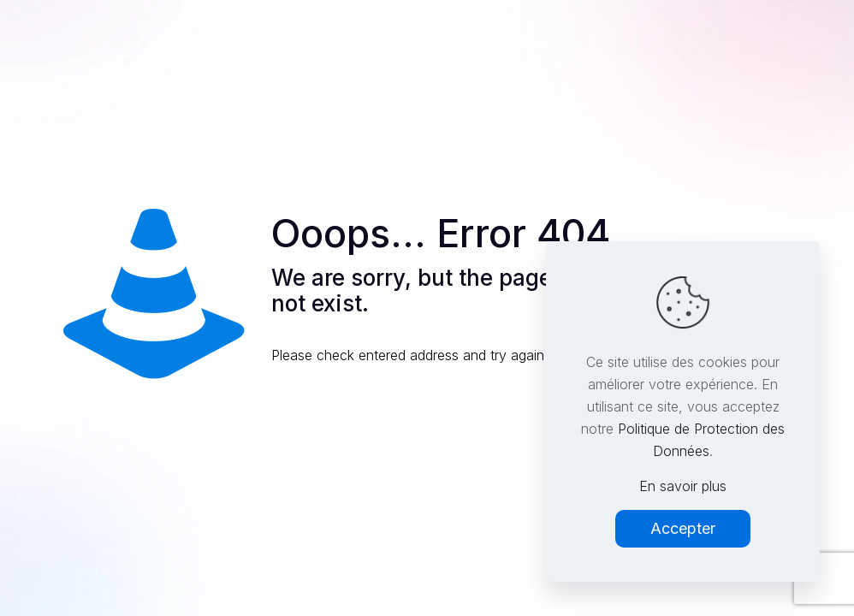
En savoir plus (683, 486)
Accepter (683, 528)
